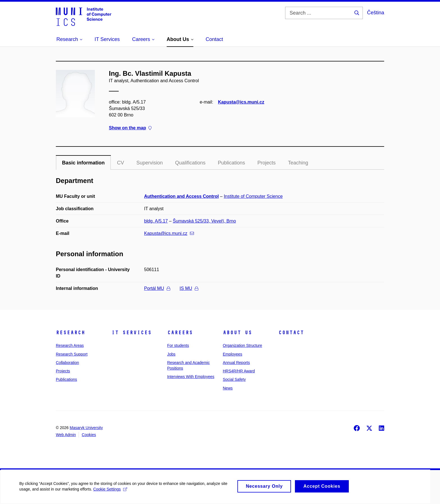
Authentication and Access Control (182, 196)
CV (121, 163)
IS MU (189, 288)
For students (178, 345)
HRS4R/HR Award (239, 371)
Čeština (376, 13)
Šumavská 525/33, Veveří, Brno (204, 221)
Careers (180, 333)
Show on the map (130, 128)
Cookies (89, 435)
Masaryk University (86, 428)
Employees (232, 354)
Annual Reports (236, 363)
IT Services (131, 333)
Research (70, 333)
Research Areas (70, 345)
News (228, 388)
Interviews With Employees (191, 377)
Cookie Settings (111, 493)
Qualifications (190, 163)
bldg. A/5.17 (156, 221)
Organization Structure (242, 345)
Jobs (171, 354)
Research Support (72, 354)
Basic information (83, 163)
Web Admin (66, 435)
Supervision (150, 163)
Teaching (298, 163)
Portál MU (157, 288)
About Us (237, 333)
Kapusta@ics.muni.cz (241, 102)
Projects (266, 163)
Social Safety (234, 379)
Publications (231, 163)
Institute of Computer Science (253, 196)
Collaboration (67, 363)
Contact (291, 333)
